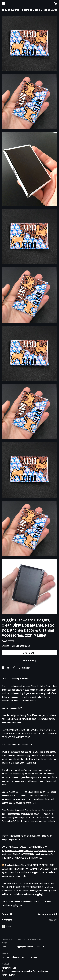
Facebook (34, 957)
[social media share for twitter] (9, 668)
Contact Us (40, 947)
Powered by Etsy (8, 975)
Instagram (6, 957)
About (11, 947)
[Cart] (56, 4)
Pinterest (16, 957)
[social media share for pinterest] (14, 668)
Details (6, 678)
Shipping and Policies (25, 947)
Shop (4, 947)
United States (18, 646)
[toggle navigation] (3, 4)
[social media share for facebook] (3, 668)
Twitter (25, 957)
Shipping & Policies (21, 678)
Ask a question (24, 668)
